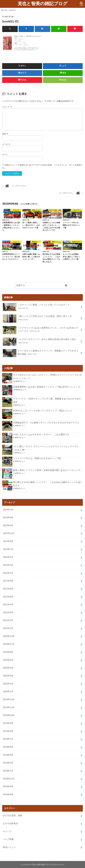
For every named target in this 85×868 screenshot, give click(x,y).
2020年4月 (8, 668)
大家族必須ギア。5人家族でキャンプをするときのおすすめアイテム (46, 422)
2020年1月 (8, 691)
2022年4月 (8, 557)
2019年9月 (8, 723)
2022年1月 (8, 573)
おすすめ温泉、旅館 (13, 815)
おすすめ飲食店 (10, 823)
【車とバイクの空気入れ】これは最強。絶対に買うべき (37, 319)
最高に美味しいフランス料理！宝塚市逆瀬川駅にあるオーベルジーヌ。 (48, 470)
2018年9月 (8, 786)
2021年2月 (8, 620)
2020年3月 (8, 676)
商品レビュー (9, 847)
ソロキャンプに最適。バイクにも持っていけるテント (36, 307)
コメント (7, 107)
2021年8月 (8, 589)
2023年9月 (8, 517)
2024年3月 (8, 510)
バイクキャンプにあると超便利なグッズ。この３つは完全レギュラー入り (40, 330)
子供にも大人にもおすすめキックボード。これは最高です (41, 434)
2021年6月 (8, 597)
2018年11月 (9, 778)
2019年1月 (8, 771)
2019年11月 (9, 707)
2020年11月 (9, 644)
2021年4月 (8, 604)
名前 (5, 134)
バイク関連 (8, 839)
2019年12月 (9, 699)
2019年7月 (8, 739)
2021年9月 (8, 581)
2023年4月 (8, 525)
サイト (5, 155)
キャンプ (7, 831)
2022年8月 (8, 541)
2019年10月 (9, 715)
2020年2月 (8, 684)
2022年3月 (8, 565)
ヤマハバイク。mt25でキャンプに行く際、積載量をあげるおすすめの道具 (47, 400)
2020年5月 (8, 660)
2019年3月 (8, 763)
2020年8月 (8, 652)
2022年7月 (8, 549)
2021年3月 (8, 612)
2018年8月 (8, 794)
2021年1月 (8, 628)
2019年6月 (8, 747)
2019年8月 (8, 731)
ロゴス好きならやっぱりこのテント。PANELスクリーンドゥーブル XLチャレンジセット (48, 376)
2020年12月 (9, 636)
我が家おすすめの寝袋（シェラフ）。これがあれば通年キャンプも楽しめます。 (48, 484)
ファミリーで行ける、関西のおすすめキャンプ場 (37, 458)
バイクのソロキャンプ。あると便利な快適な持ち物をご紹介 (39, 341)
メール (6, 144)
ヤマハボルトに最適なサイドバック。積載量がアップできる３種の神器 (40, 353)
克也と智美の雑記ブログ (42, 3)
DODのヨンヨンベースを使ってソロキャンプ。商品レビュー (43, 411)
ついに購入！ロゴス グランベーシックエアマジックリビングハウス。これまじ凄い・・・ (47, 448)
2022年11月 (9, 533)
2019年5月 (8, 755)
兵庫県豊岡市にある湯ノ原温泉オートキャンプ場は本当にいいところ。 (48, 387)
